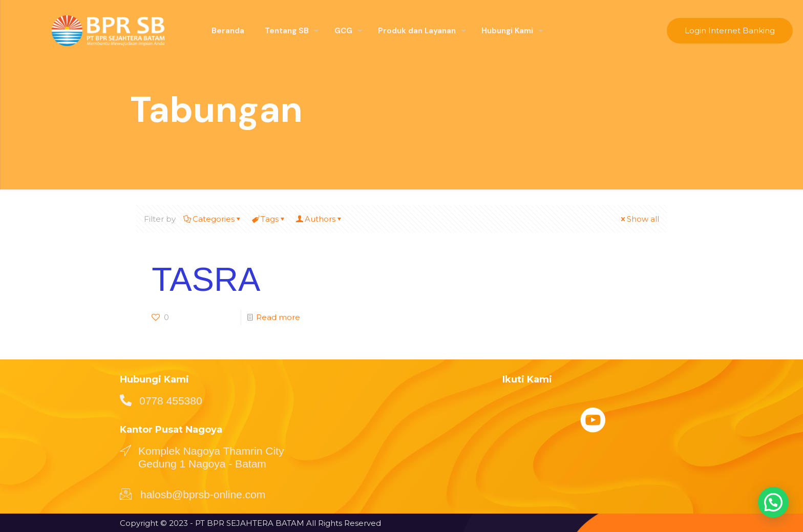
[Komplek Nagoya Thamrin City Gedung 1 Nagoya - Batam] (125, 450)
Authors (319, 219)
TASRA (206, 279)
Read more (278, 317)
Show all (639, 219)
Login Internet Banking (730, 30)
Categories (213, 219)
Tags (269, 219)
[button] (773, 502)
